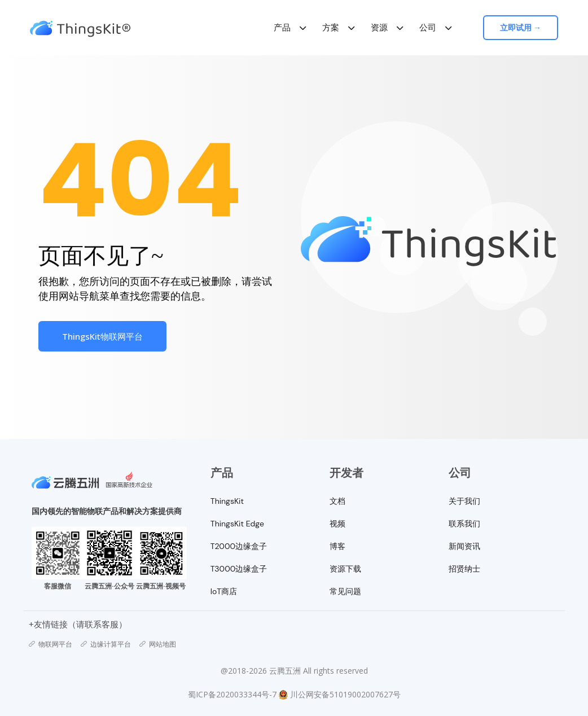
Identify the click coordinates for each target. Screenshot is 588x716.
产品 (283, 27)
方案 (331, 27)
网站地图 (158, 644)
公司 (428, 27)
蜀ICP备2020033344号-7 (232, 694)
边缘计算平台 (106, 644)
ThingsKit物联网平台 (102, 336)
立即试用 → (522, 28)
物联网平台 (51, 644)
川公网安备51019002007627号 (345, 694)
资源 (380, 27)
